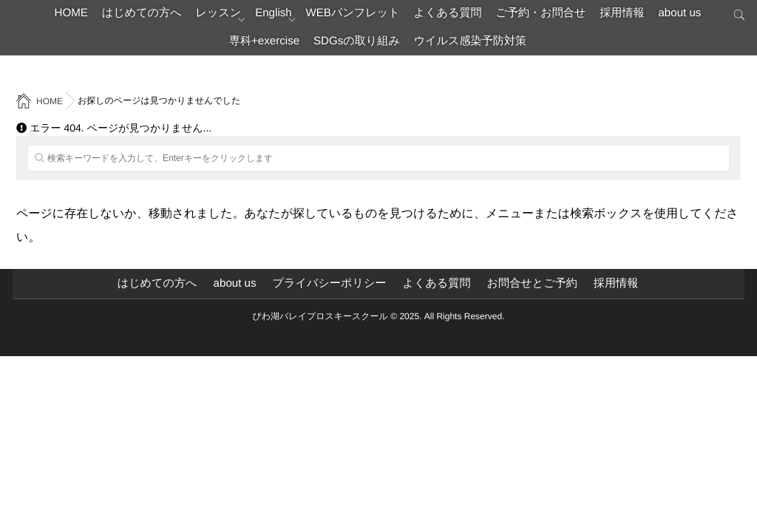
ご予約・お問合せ (638, 18)
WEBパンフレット (421, 18)
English (328, 18)
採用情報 (165, 55)
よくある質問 (531, 18)
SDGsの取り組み (426, 55)
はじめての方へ (171, 18)
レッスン (261, 18)
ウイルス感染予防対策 (554, 55)
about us (235, 55)
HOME (87, 18)
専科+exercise (319, 55)
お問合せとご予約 (540, 283)
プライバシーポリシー (327, 283)
